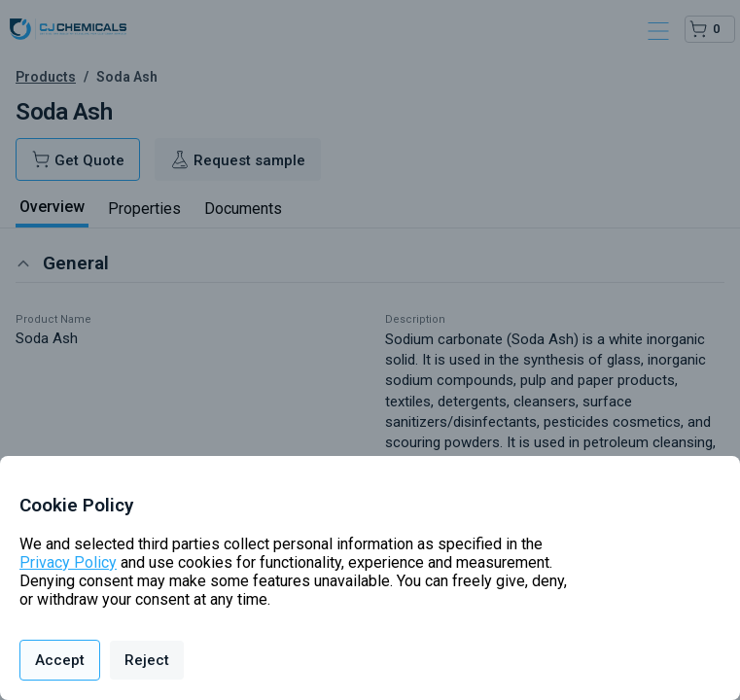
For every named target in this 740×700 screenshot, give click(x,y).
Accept (60, 660)
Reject (147, 660)
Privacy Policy (68, 562)
